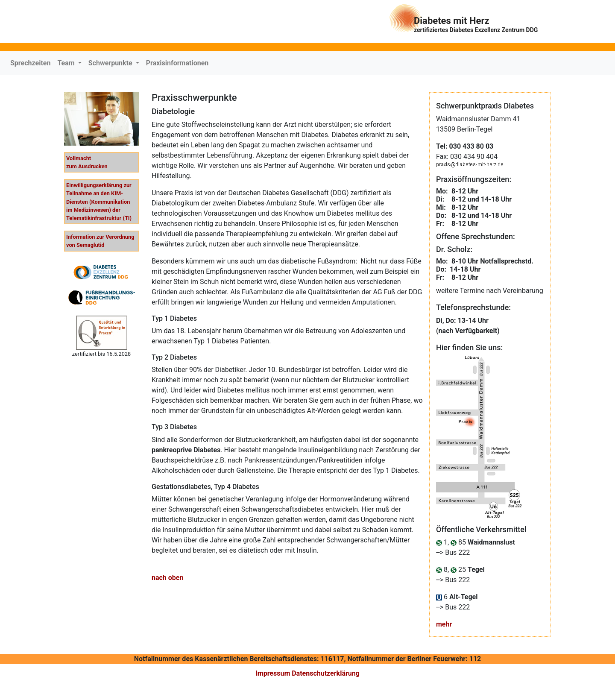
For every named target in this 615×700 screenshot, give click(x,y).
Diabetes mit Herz (476, 24)
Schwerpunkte (111, 63)
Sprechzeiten (30, 63)
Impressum (273, 673)
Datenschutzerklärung (326, 673)
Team (67, 63)
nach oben (167, 578)
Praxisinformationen (177, 63)
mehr (444, 624)
